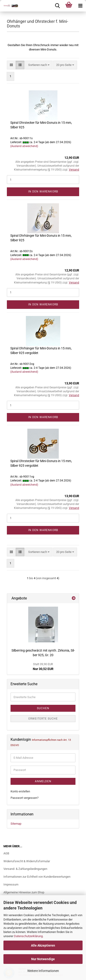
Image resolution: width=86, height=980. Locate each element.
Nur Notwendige (43, 959)
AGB (6, 853)
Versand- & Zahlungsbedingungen (25, 869)
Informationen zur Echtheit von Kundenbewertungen (37, 877)
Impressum (11, 884)
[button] (11, 65)
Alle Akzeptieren (43, 945)
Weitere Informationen (43, 971)
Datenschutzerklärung (28, 936)
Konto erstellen (20, 791)
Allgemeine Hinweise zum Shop (24, 892)
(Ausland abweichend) (24, 146)
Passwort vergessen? (25, 798)
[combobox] (39, 65)
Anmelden (43, 781)
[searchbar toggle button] (57, 6)
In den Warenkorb (43, 192)
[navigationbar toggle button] (80, 6)
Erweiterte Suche (43, 719)
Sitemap (16, 824)
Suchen (43, 708)
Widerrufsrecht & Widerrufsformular (27, 861)
